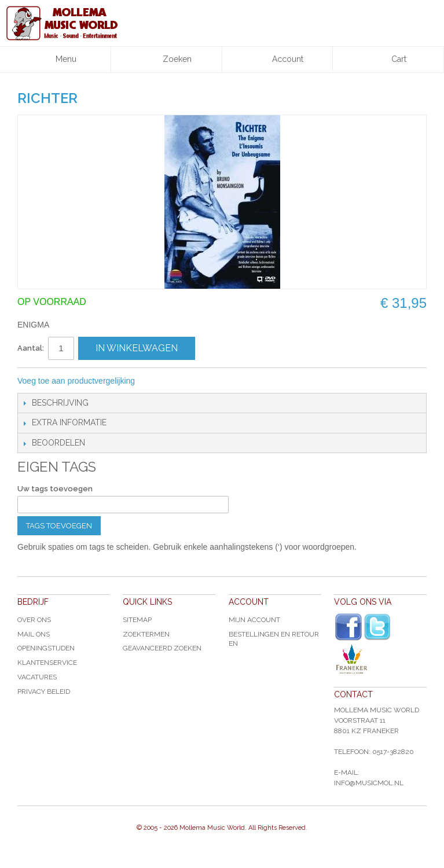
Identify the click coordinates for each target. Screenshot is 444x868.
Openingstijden (46, 648)
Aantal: (31, 348)
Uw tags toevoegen (55, 489)
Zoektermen (146, 634)
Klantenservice (47, 663)
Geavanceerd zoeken (162, 648)
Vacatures (37, 677)
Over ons (34, 620)
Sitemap (137, 620)
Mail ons (34, 634)
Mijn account (254, 620)
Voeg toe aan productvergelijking (76, 381)
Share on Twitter (206, 381)
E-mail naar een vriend (159, 381)
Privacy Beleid (44, 692)
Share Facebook (182, 381)
